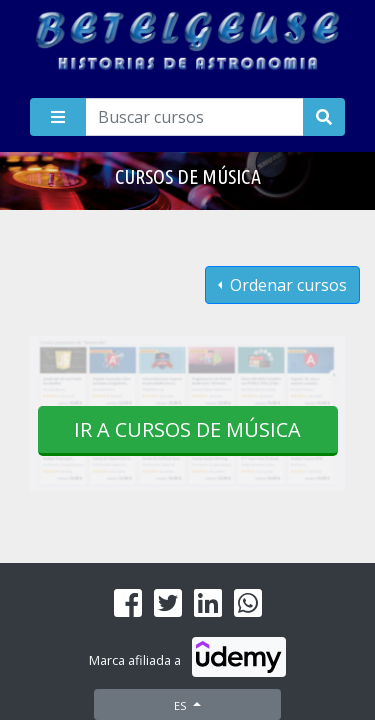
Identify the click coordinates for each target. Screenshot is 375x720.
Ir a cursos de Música (187, 429)
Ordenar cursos (286, 285)
